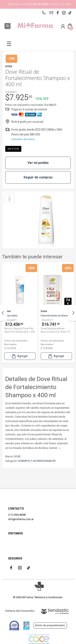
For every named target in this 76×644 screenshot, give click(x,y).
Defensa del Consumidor (20, 611)
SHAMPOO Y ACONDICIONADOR (37, 461)
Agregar (19, 356)
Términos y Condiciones (48, 597)
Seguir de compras (38, 177)
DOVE (17, 456)
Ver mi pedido (38, 163)
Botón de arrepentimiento (50, 625)
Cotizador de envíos (23, 139)
